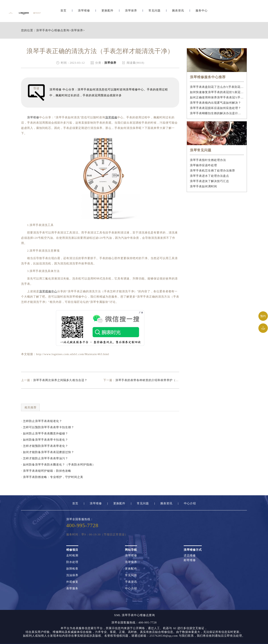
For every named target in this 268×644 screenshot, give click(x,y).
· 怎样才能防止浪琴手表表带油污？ (45, 458)
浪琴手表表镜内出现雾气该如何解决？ (215, 103)
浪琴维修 (84, 13)
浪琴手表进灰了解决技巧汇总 (209, 181)
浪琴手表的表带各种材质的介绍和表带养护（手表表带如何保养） (159, 380)
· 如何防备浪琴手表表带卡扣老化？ (45, 440)
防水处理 (72, 562)
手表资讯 (131, 582)
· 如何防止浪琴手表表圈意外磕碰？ (45, 433)
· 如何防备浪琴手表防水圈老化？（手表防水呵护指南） (58, 465)
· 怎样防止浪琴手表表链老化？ (42, 421)
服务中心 (202, 13)
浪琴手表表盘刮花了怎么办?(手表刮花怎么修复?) (217, 87)
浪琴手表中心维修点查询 (53, 30)
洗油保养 (72, 575)
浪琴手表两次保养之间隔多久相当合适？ (60, 380)
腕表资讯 (178, 13)
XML (117, 615)
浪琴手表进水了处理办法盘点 (209, 176)
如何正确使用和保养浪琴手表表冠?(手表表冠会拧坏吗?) (217, 97)
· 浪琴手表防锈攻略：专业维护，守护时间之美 (52, 477)
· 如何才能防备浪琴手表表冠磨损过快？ (48, 452)
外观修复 (72, 582)
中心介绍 (190, 503)
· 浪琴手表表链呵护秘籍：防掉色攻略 (46, 471)
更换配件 (107, 13)
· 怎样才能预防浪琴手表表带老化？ (45, 446)
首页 (63, 13)
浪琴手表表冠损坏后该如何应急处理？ (215, 108)
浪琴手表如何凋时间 (203, 186)
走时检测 (72, 556)
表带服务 (72, 588)
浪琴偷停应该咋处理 (203, 165)
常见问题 (155, 13)
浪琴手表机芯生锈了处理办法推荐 (212, 171)
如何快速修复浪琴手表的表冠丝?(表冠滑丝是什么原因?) (217, 92)
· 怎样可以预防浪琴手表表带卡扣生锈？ (48, 427)
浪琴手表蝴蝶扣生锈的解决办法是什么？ (217, 113)
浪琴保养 (131, 13)
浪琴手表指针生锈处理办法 (208, 160)
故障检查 (72, 569)
